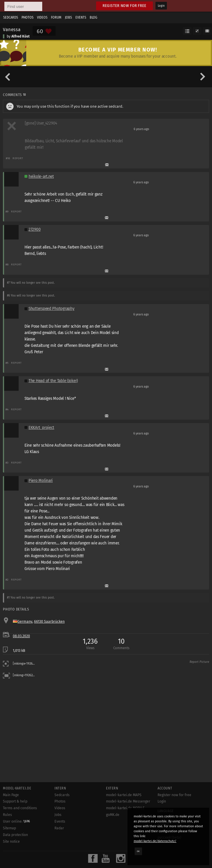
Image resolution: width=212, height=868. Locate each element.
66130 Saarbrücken (49, 622)
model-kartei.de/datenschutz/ (155, 841)
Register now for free (124, 6)
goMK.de (113, 815)
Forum (56, 17)
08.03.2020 (21, 636)
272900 (35, 229)
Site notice (11, 842)
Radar (59, 828)
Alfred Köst (21, 36)
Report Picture (199, 662)
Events (81, 17)
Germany (25, 622)
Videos (42, 17)
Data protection (15, 835)
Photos (28, 17)
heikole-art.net (41, 176)
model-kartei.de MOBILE (125, 808)
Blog (93, 17)
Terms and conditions (20, 808)
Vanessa (12, 29)
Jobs (68, 17)
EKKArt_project (41, 428)
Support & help (15, 801)
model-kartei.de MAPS (124, 795)
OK (138, 851)
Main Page (11, 795)
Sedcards (11, 17)
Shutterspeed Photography (51, 309)
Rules (7, 815)
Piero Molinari (41, 481)
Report (18, 158)
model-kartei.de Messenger (128, 801)
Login (161, 6)
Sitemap (9, 828)
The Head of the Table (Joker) (53, 381)
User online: (16, 821)
